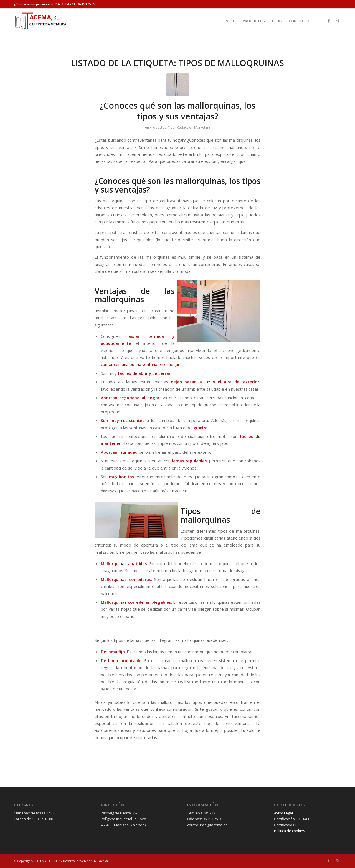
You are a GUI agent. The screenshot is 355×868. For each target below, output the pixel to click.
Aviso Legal (283, 813)
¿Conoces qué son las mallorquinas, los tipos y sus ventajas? (177, 111)
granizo (201, 428)
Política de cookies (290, 831)
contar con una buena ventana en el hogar (140, 364)
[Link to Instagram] (337, 21)
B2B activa (100, 861)
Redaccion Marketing (193, 127)
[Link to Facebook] (329, 21)
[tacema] (40, 21)
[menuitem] (230, 21)
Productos (158, 127)
